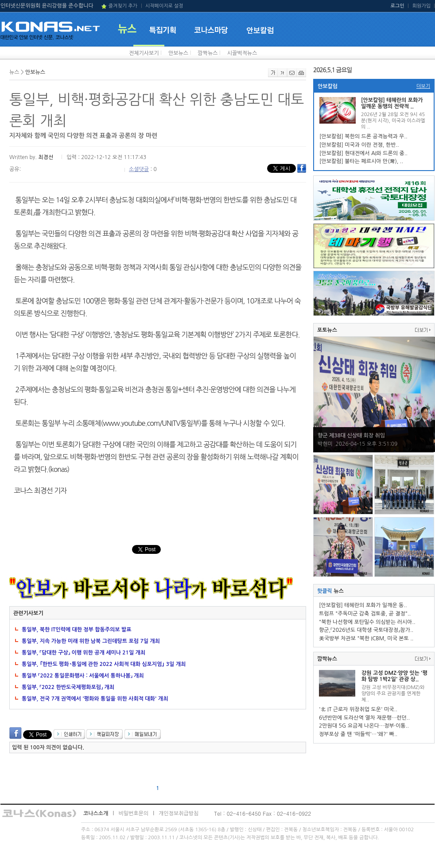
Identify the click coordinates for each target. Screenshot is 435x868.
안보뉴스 (178, 53)
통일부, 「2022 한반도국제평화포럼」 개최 (68, 687)
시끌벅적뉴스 (242, 53)
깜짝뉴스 (208, 53)
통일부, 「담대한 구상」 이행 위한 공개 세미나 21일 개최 (84, 653)
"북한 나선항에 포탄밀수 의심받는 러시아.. (367, 622)
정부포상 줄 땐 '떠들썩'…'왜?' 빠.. (358, 734)
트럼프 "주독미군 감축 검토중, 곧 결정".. (365, 614)
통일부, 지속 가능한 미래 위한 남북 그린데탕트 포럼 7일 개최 (91, 641)
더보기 (423, 86)
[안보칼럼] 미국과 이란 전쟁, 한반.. (359, 145)
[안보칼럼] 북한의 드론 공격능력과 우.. (363, 136)
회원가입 (421, 6)
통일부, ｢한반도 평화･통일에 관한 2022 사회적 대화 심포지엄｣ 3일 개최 (104, 664)
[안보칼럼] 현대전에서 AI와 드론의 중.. (363, 153)
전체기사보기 (144, 53)
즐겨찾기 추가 (123, 6)
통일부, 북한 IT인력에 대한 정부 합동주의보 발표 (77, 630)
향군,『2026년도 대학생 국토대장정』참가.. (366, 630)
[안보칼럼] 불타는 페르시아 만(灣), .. (361, 161)
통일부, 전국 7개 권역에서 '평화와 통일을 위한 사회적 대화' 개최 (95, 699)
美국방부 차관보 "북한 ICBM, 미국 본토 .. (366, 638)
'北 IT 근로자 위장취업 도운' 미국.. (358, 709)
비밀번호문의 (133, 814)
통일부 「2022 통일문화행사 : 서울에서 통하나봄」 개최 (83, 676)
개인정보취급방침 (179, 814)
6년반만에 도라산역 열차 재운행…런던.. (364, 718)
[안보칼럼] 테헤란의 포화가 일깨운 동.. (363, 605)
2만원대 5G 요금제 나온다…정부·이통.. (364, 726)
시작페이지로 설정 (164, 6)
